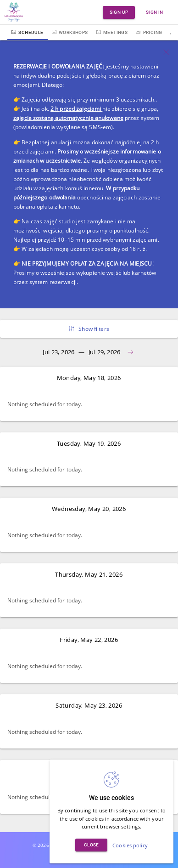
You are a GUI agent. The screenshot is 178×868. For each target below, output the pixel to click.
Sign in (155, 12)
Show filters (89, 329)
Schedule (28, 32)
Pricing (149, 32)
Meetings (112, 32)
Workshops (70, 32)
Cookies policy (130, 845)
